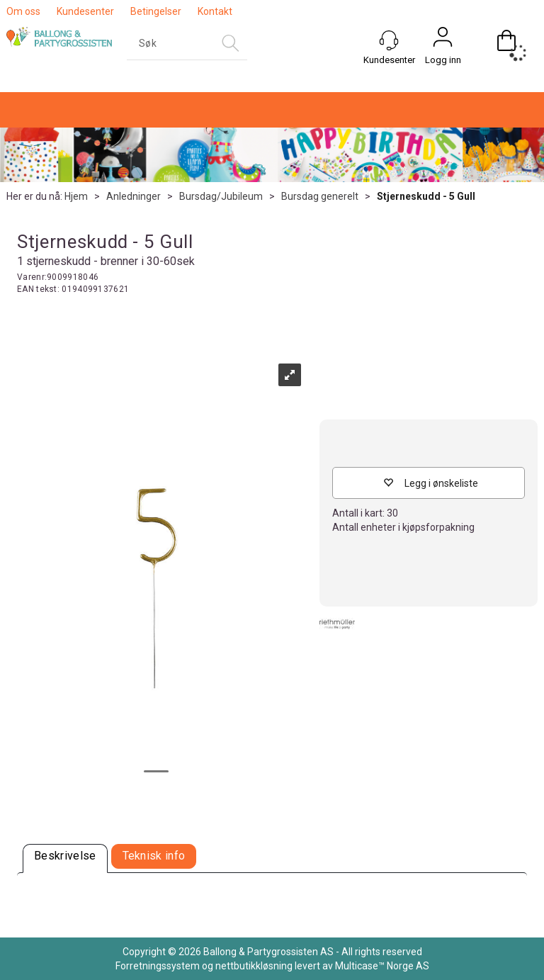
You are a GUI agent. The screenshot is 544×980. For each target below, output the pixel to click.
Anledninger (134, 196)
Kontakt (215, 11)
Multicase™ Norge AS (382, 966)
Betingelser (156, 11)
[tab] (65, 858)
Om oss (23, 11)
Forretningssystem (158, 966)
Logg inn (443, 60)
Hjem (76, 196)
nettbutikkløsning (254, 966)
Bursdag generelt (320, 196)
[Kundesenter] (389, 40)
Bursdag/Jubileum (221, 196)
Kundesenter (85, 11)
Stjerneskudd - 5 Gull (426, 196)
